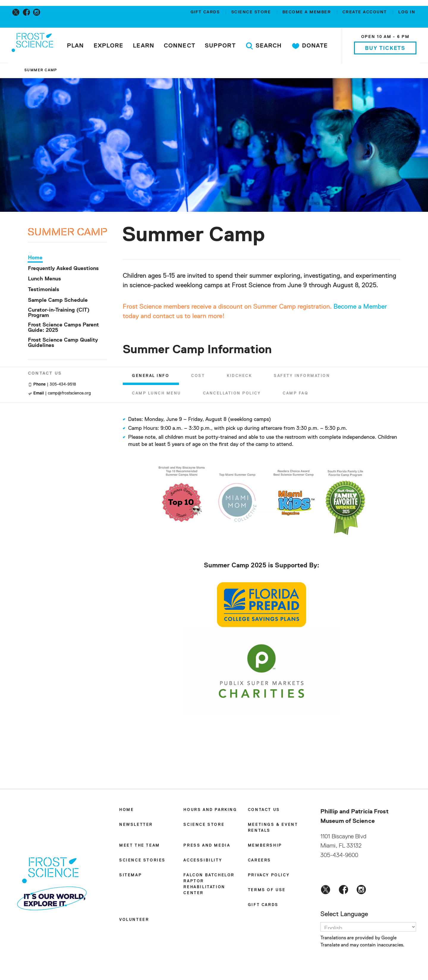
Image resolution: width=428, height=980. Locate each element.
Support (221, 46)
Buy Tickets (385, 48)
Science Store (252, 12)
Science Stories (142, 862)
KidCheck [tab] (239, 377)
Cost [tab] (198, 377)
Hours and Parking (210, 811)
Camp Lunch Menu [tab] (156, 395)
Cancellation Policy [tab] (232, 395)
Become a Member (360, 308)
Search (264, 46)
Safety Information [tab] (302, 377)
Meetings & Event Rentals (273, 829)
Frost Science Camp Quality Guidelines (63, 344)
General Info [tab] (151, 377)
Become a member (307, 12)
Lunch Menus (44, 280)
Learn (144, 46)
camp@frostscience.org (69, 394)
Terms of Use (267, 891)
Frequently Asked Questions (63, 270)
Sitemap (130, 876)
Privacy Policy (269, 876)
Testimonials (44, 291)
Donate (310, 46)
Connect (180, 46)
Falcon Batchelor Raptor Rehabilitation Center (209, 885)
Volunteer (134, 921)
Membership (265, 847)
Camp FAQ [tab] (295, 395)
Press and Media (207, 847)
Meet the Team (140, 847)
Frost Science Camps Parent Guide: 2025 (63, 329)
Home (35, 259)
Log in (407, 12)
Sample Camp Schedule (58, 302)
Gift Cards (206, 12)
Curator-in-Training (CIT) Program (59, 314)
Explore (109, 46)
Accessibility (203, 862)
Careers (259, 862)
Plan (76, 46)
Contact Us (264, 811)
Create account (366, 12)
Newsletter (136, 826)
